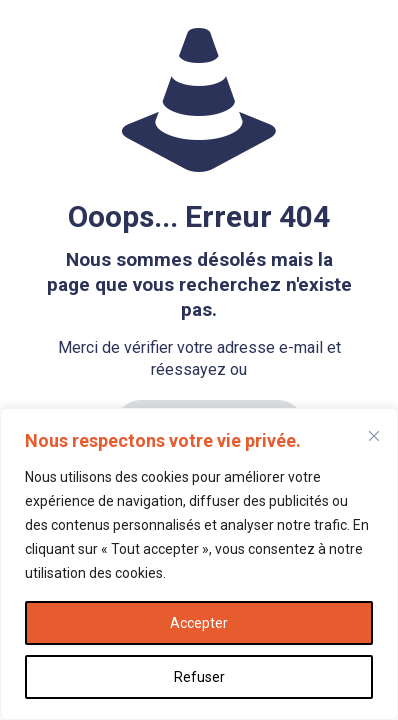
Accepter (199, 623)
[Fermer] (374, 436)
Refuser (199, 677)
